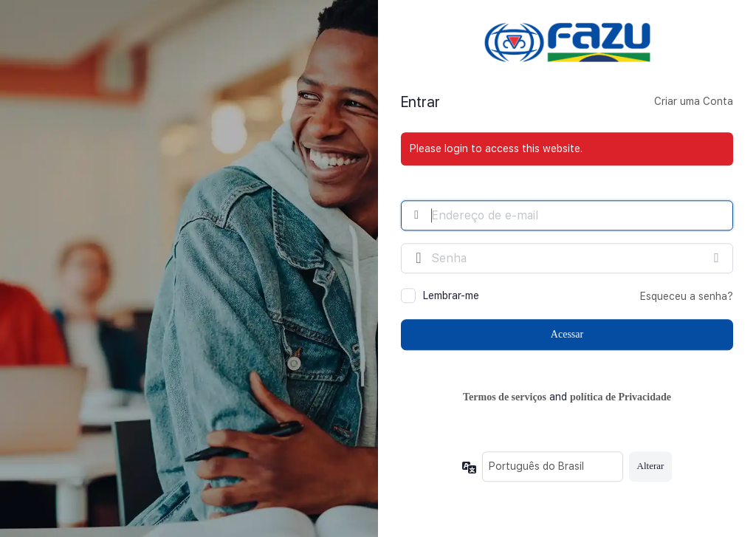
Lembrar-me (451, 295)
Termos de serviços (505, 398)
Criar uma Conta (694, 102)
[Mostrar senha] (718, 258)
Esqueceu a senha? (687, 296)
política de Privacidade (621, 398)
